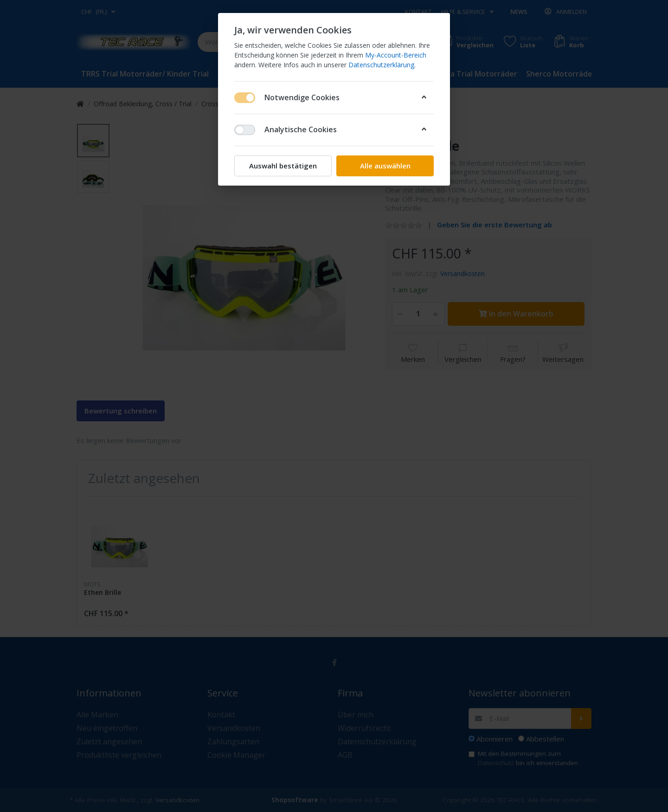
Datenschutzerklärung (381, 65)
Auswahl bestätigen (283, 166)
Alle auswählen (385, 166)
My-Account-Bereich (396, 55)
